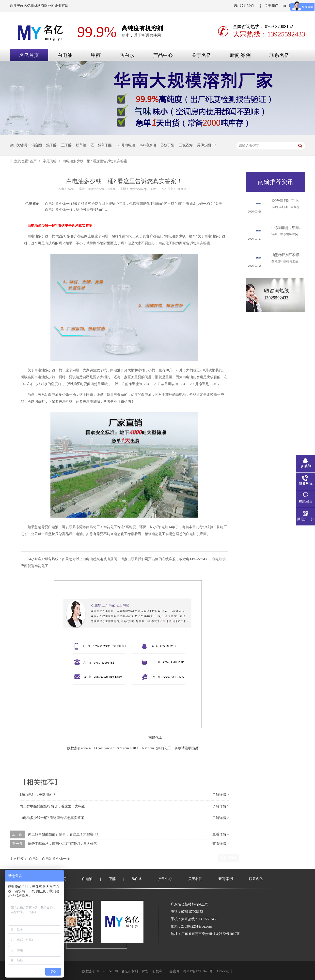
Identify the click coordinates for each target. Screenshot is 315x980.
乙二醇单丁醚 (101, 145)
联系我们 (247, 6)
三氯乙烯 (186, 145)
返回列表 (228, 858)
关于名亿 (201, 55)
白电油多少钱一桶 (56, 859)
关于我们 (271, 6)
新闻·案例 (240, 55)
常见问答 (50, 161)
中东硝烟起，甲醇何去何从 (292, 228)
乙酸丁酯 (167, 145)
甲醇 (96, 55)
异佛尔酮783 (207, 145)
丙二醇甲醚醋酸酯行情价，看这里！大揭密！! (55, 806)
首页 (34, 161)
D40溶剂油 (148, 145)
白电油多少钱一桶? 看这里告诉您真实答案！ (97, 161)
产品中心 (163, 55)
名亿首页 (29, 55)
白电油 (65, 55)
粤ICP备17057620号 (198, 971)
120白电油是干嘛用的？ (38, 795)
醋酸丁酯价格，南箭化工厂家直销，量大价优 (63, 844)
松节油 (81, 145)
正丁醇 (66, 145)
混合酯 (37, 145)
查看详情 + (221, 834)
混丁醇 (51, 145)
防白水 (127, 55)
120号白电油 (126, 145)
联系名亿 (279, 55)
